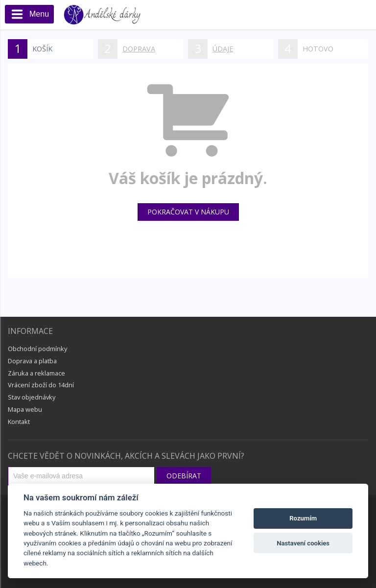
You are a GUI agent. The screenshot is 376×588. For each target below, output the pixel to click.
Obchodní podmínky (37, 349)
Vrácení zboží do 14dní (41, 385)
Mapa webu (25, 409)
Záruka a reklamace (36, 373)
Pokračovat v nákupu (188, 212)
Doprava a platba (32, 361)
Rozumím (303, 518)
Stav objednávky (32, 397)
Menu (29, 15)
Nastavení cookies (303, 543)
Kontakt (19, 422)
